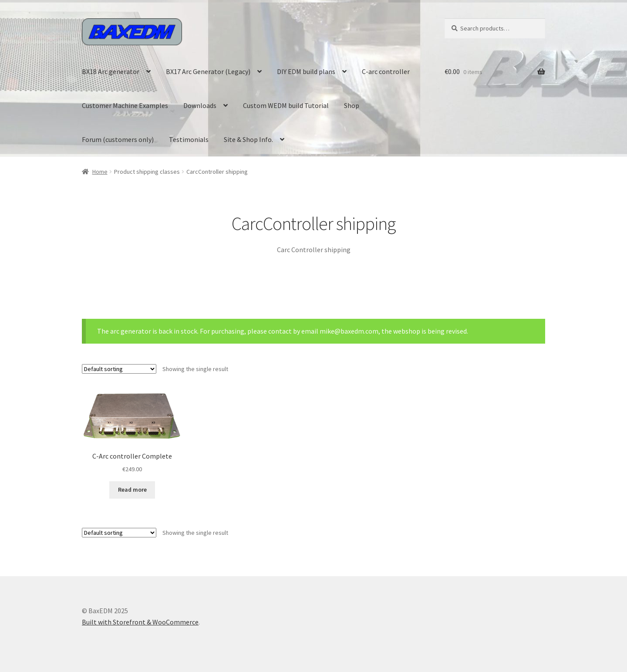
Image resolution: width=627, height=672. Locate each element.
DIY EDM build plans (306, 71)
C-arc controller (386, 71)
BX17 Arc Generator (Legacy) (208, 71)
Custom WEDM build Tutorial (286, 105)
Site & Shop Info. (248, 139)
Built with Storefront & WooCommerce (140, 622)
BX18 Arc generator (111, 71)
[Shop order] (119, 369)
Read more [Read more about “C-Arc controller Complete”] (132, 490)
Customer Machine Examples (125, 105)
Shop (352, 105)
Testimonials (189, 139)
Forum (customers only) (118, 139)
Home (100, 172)
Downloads (200, 105)
